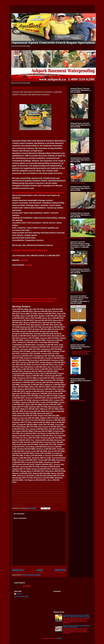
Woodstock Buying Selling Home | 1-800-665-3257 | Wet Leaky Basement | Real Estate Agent (82, 353)
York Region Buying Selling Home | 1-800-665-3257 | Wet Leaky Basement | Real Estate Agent (76, 616)
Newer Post (18, 570)
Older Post (60, 570)
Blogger (59, 638)
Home (40, 570)
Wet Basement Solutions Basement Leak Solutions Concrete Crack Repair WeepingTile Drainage (15, 9)
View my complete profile (21, 596)
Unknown (19, 594)
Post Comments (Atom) (32, 575)
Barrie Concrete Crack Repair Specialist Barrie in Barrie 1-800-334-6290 (76, 626)
